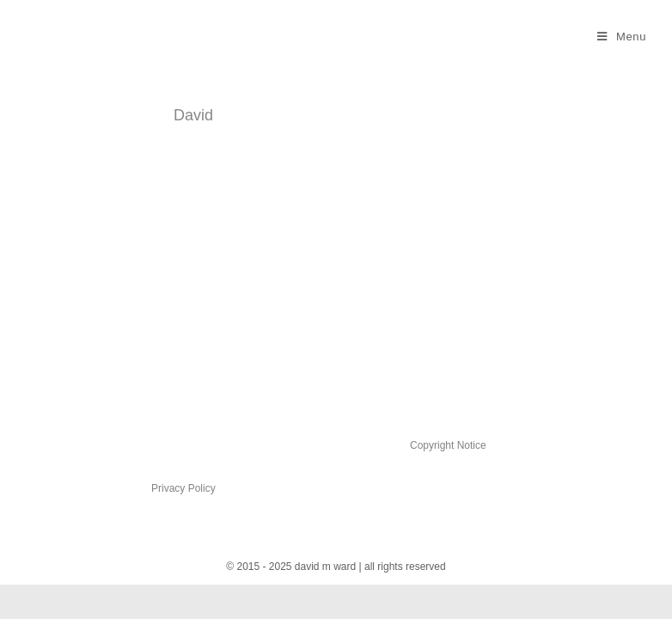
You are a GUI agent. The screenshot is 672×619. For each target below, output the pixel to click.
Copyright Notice (448, 445)
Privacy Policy (183, 488)
